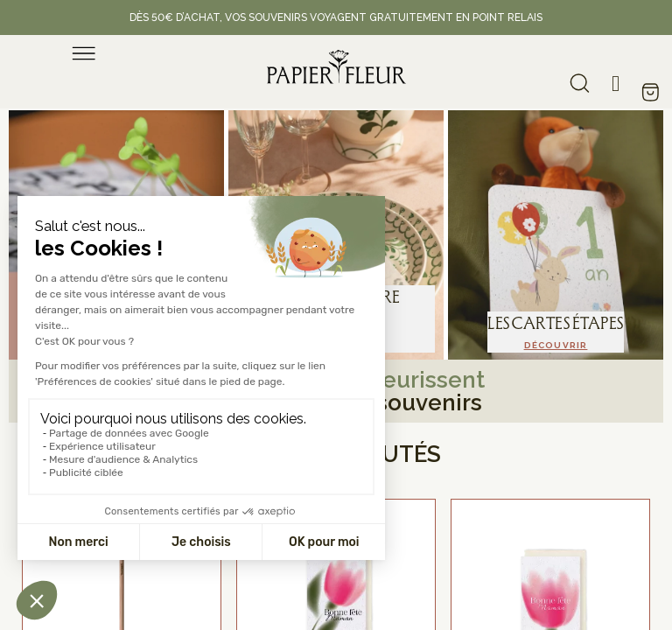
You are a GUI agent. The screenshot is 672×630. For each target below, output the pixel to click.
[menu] (84, 53)
